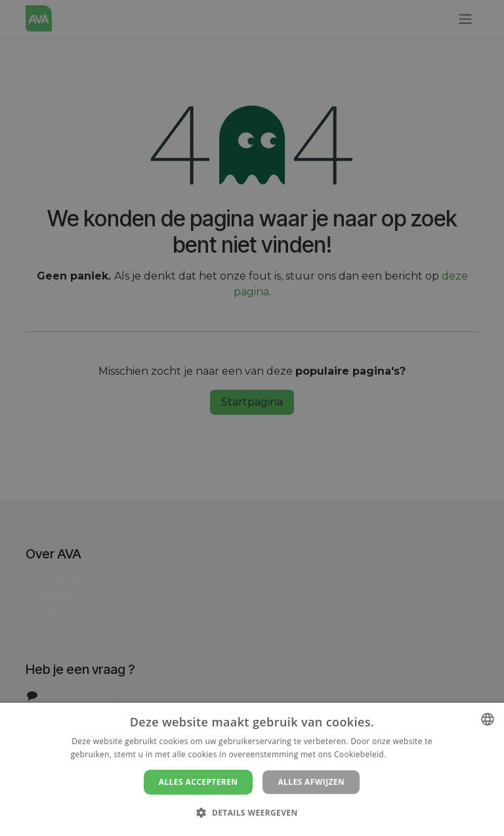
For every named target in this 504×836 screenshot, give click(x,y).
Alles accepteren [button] (199, 782)
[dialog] (252, 769)
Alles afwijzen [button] (311, 782)
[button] (252, 812)
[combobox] (488, 719)
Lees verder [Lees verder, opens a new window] (411, 754)
